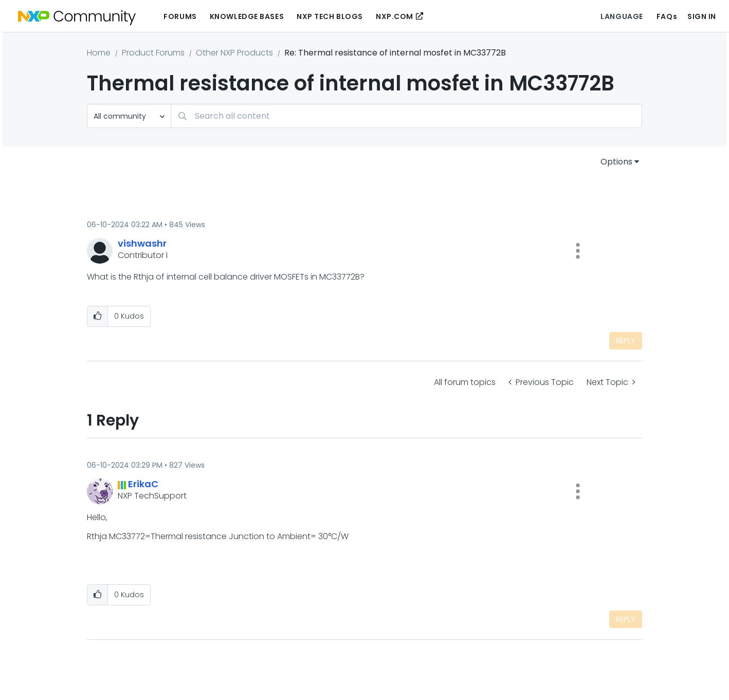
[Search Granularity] (129, 116)
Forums (180, 16)
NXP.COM (395, 16)
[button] (578, 251)
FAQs (667, 16)
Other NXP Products (234, 53)
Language (622, 16)
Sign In (702, 16)
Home (99, 53)
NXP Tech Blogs (330, 16)
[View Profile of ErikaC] (143, 484)
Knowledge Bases (247, 16)
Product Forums (153, 53)
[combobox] (406, 116)
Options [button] (616, 162)
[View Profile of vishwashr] (142, 243)
